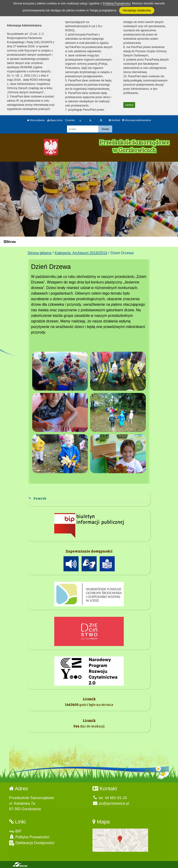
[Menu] (89, 242)
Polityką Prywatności (117, 3)
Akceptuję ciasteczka (137, 10)
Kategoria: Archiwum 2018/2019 (81, 253)
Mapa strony (55, 120)
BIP (15, 831)
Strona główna (36, 120)
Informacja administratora (137, 120)
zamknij (129, 105)
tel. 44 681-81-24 (110, 798)
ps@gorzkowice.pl (111, 803)
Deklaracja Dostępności (32, 843)
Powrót (40, 498)
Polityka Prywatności (29, 837)
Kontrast (114, 120)
